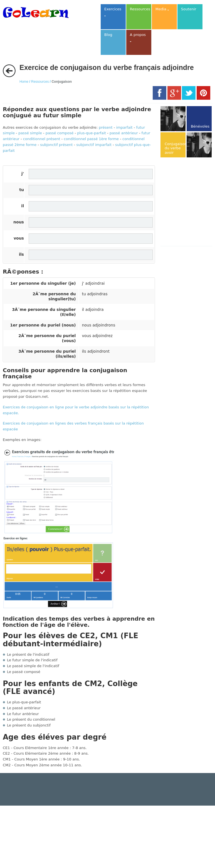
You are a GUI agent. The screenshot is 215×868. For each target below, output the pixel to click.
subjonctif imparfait (94, 145)
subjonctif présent (56, 145)
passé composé (60, 133)
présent (106, 127)
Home (24, 82)
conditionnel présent (42, 139)
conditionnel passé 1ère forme (91, 139)
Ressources (40, 82)
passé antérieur (124, 133)
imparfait (124, 127)
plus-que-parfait (92, 133)
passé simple (30, 133)
